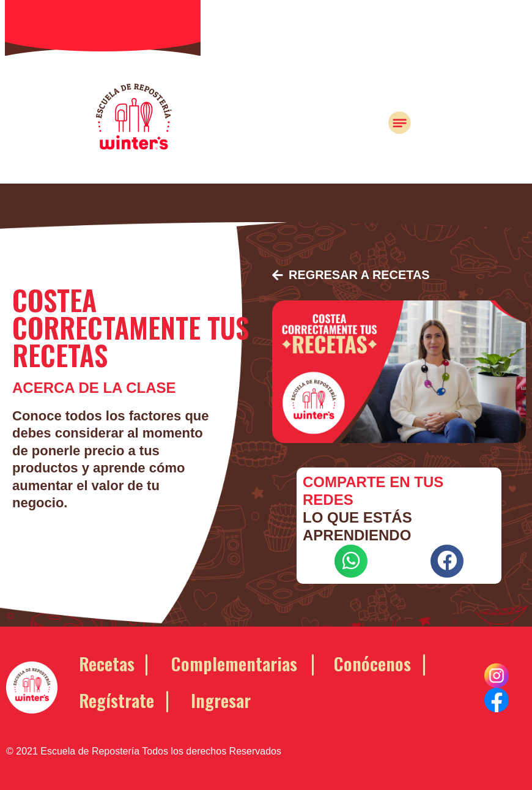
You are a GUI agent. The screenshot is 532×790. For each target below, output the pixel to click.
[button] (352, 275)
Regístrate (116, 699)
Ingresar (221, 699)
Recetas (107, 662)
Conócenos (372, 662)
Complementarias (234, 662)
